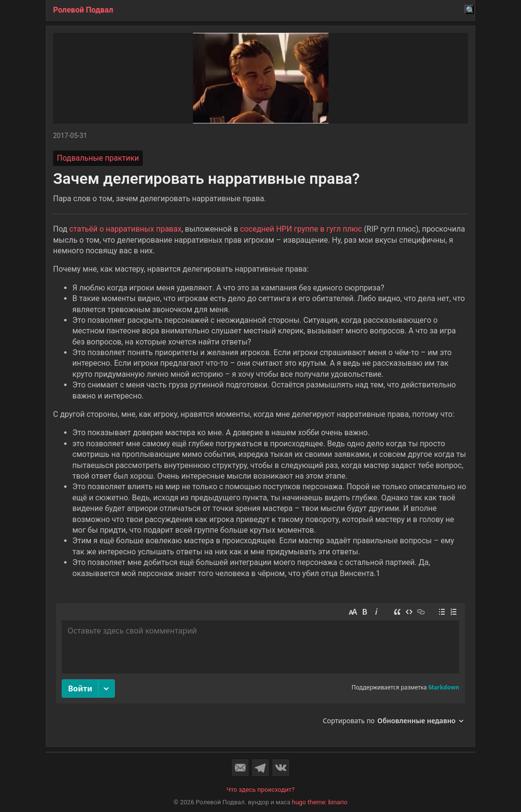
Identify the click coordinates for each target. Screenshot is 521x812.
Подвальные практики (98, 158)
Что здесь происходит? (260, 790)
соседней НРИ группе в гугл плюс (301, 229)
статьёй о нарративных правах (126, 229)
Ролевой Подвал (83, 10)
